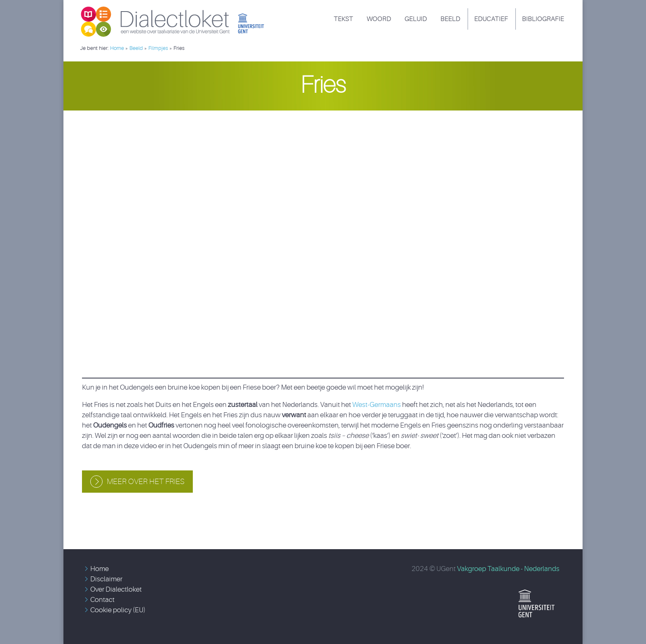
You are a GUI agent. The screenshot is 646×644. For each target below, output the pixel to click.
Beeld (450, 19)
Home (99, 569)
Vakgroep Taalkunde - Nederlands (508, 569)
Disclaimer (106, 579)
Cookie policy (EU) (118, 610)
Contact (102, 600)
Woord (379, 19)
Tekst (343, 19)
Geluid (416, 19)
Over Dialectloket (116, 589)
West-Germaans (377, 405)
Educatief (491, 19)
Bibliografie (543, 19)
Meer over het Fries (146, 482)
